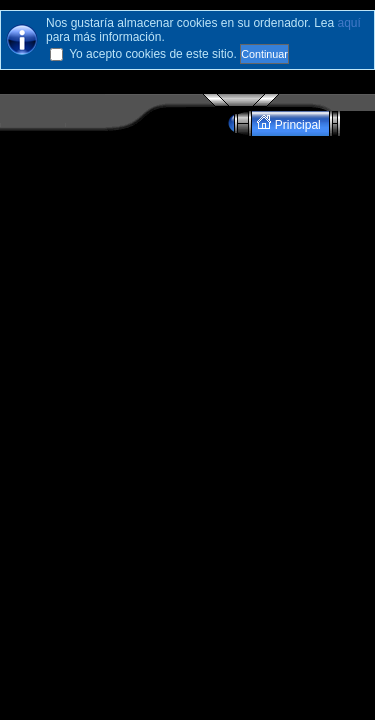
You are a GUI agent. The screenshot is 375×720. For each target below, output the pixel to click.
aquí (349, 23)
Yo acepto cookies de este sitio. (153, 54)
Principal (290, 123)
